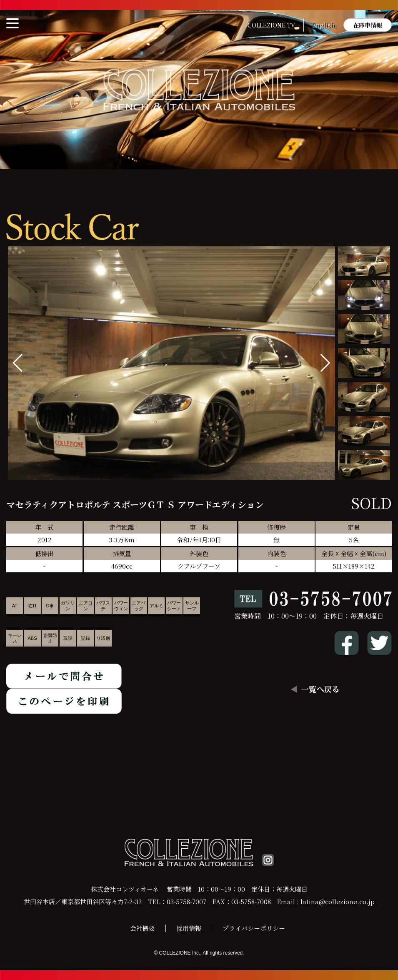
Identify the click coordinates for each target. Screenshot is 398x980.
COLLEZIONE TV (271, 25)
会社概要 (143, 928)
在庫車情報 (368, 25)
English (324, 25)
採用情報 (189, 928)
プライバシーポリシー (254, 928)
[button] (325, 363)
